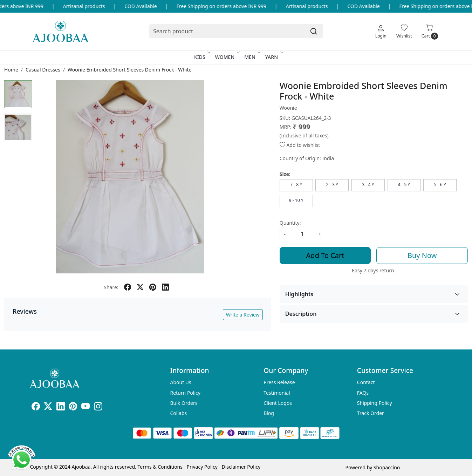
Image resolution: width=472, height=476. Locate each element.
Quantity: (290, 223)
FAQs (363, 393)
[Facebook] (36, 407)
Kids (202, 57)
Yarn (274, 57)
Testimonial (277, 393)
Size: (285, 174)
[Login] (381, 31)
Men (252, 57)
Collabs (179, 413)
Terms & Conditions (160, 467)
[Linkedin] (61, 407)
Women (227, 57)
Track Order (371, 413)
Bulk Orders (184, 403)
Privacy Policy (202, 467)
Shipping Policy (375, 403)
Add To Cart (325, 255)
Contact (366, 382)
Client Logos (278, 403)
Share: (111, 287)
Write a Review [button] (243, 315)
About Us (181, 382)
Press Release (279, 382)
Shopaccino (387, 467)
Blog (269, 413)
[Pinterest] (73, 407)
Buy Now (422, 255)
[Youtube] (85, 407)
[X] (48, 407)
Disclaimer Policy (241, 467)
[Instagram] (98, 407)
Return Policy (185, 393)
